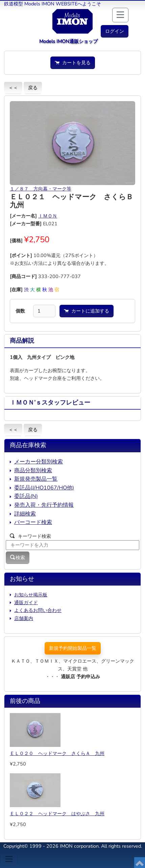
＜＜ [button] (13, 88)
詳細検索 (25, 514)
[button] (115, 31)
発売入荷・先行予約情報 (44, 505)
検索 (18, 557)
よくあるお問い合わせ (38, 610)
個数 (20, 311)
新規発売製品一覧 (36, 479)
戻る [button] (33, 88)
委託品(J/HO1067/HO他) (44, 488)
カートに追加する (87, 311)
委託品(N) (26, 496)
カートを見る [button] (73, 63)
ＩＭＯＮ (48, 216)
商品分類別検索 (33, 471)
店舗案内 (24, 618)
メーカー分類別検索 (39, 462)
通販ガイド (26, 602)
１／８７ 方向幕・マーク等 (41, 189)
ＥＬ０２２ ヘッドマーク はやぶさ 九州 (57, 814)
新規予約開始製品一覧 (73, 648)
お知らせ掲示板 (31, 595)
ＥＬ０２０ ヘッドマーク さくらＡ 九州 (57, 753)
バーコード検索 (33, 522)
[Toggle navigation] (9, 859)
